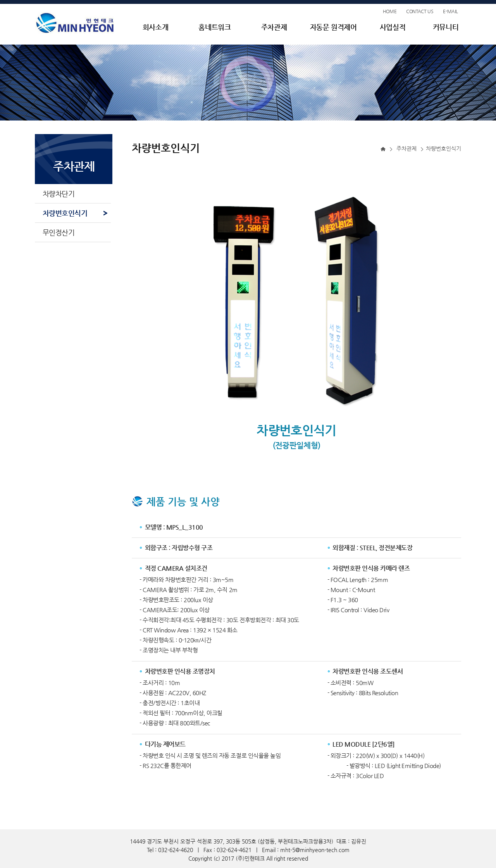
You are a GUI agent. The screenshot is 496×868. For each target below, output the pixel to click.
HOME (390, 11)
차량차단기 (59, 194)
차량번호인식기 (65, 213)
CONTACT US (420, 11)
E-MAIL (450, 11)
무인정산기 (59, 232)
